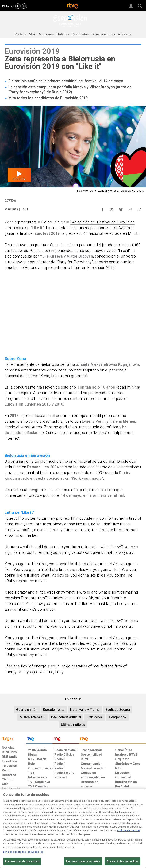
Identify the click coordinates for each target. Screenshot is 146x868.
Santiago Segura (118, 709)
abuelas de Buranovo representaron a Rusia (43, 268)
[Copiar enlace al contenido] (139, 208)
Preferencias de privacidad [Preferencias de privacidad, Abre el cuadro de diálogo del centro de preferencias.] (22, 861)
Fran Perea (95, 717)
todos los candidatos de (39, 98)
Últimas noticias (73, 725)
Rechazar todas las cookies (83, 861)
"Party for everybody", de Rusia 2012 (40, 92)
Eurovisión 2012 (101, 268)
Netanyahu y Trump (85, 709)
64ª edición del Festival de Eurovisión (103, 222)
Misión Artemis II (33, 717)
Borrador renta (54, 709)
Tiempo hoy (117, 717)
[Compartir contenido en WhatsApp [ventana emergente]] (130, 208)
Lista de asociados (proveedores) (24, 852)
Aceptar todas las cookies (123, 861)
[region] (73, 828)
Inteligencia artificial (66, 717)
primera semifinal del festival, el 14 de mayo (85, 81)
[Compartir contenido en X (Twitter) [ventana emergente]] (112, 208)
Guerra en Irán (27, 709)
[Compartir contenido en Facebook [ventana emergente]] (103, 208)
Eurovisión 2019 (74, 98)
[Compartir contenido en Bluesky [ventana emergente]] (121, 208)
